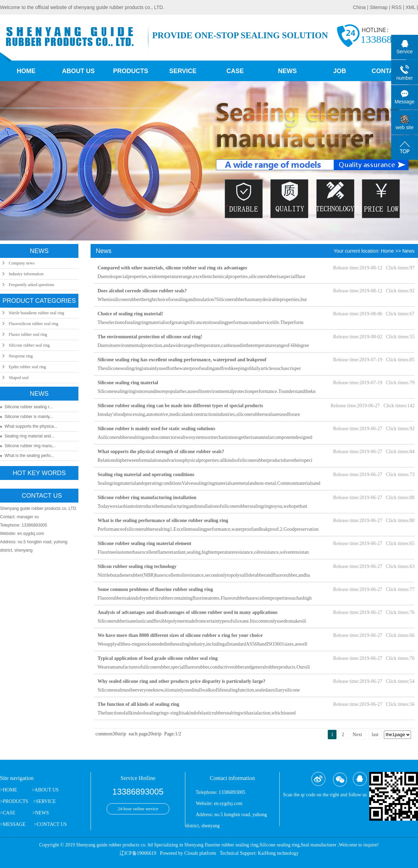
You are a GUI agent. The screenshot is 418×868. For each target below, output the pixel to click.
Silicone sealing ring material (128, 383)
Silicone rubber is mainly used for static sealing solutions (156, 429)
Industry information (26, 274)
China (360, 7)
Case (235, 71)
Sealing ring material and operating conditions (146, 475)
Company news (22, 263)
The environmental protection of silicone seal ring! (150, 337)
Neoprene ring (21, 356)
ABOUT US (47, 790)
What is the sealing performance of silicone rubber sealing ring (163, 520)
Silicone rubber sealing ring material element (144, 543)
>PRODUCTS (14, 801)
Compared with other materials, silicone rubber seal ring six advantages (172, 268)
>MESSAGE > (18, 824)
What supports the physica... (31, 426)
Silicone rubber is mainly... (29, 417)
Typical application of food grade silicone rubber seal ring (158, 658)
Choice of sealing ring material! (130, 314)
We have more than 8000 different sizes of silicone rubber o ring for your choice (180, 635)
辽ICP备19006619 (138, 853)
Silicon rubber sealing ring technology (137, 566)
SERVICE (46, 801)
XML (410, 7)
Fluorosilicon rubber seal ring (33, 324)
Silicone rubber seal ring (29, 345)
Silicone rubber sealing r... (29, 407)
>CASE (8, 813)
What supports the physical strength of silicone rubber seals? (161, 452)
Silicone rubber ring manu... (30, 446)
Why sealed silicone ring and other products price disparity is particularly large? (181, 681)
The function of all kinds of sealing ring (138, 704)
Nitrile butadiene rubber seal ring (36, 313)
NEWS (42, 813)
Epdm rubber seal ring (27, 367)
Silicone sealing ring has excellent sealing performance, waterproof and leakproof (182, 360)
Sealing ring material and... (29, 436)
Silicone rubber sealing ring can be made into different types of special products (180, 406)
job (339, 71)
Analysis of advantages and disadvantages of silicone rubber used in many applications (188, 612)
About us (78, 71)
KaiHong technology (278, 853)
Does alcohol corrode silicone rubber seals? (142, 291)
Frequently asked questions (32, 285)
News (287, 71)
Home (26, 71)
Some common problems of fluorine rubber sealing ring (155, 589)
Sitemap (379, 7)
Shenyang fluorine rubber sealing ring (221, 845)
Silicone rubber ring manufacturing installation (147, 498)
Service (183, 71)
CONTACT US (52, 824)
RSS (397, 7)
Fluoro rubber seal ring (28, 334)
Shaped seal (19, 378)
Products (130, 71)
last (375, 735)
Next (357, 735)
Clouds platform (200, 853)
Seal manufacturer (318, 845)
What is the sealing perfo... (29, 456)
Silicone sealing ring (280, 845)
